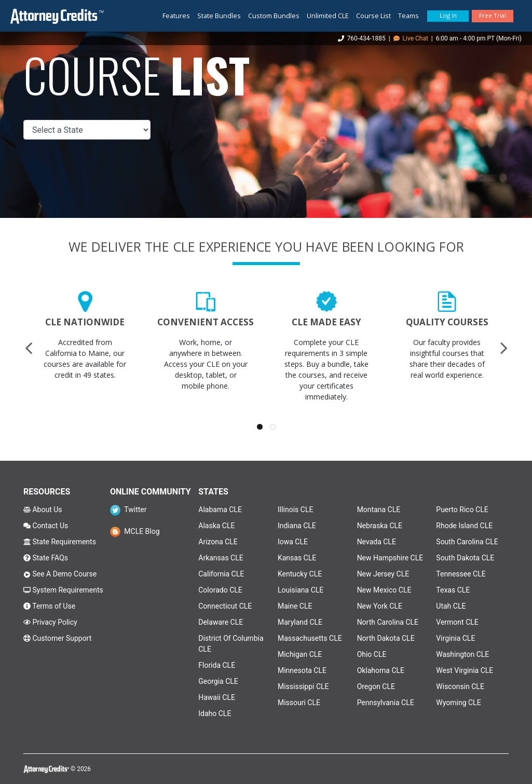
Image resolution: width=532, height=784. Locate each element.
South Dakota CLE (465, 558)
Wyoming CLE (458, 703)
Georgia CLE (218, 681)
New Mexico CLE (384, 590)
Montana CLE (379, 510)
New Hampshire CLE (390, 558)
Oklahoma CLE (381, 670)
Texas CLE (453, 590)
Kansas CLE (297, 558)
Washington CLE (462, 654)
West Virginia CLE (465, 670)
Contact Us (46, 526)
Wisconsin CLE (460, 686)
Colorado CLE (220, 590)
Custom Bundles (274, 16)
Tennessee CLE (461, 574)
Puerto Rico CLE (462, 510)
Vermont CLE (457, 622)
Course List (373, 16)
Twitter (128, 510)
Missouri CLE (299, 703)
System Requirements (63, 590)
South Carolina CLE (467, 542)
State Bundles (219, 16)
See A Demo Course (60, 574)
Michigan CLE (300, 654)
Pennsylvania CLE (386, 703)
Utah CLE (451, 606)
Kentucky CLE (300, 574)
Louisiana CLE (301, 590)
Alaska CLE (216, 526)
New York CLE (380, 606)
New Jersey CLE (383, 574)
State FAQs (46, 558)
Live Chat (411, 38)
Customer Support (57, 638)
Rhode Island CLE (464, 526)
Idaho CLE (215, 713)
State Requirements (60, 542)
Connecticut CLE (225, 606)
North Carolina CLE (388, 622)
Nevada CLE (377, 542)
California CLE (221, 574)
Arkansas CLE (221, 558)
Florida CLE (217, 665)
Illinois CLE (295, 510)
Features (176, 16)
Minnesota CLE (302, 670)
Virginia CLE (455, 638)
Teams (408, 16)
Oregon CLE (376, 686)
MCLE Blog (135, 531)
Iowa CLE (293, 542)
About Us (43, 510)
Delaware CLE (221, 622)
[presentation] (29, 348)
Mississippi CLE (303, 686)
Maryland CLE (300, 622)
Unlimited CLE (328, 16)
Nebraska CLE (380, 526)
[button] (260, 427)
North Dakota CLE (386, 638)
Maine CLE (295, 606)
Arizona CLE (218, 542)
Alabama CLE (220, 510)
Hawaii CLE (217, 697)
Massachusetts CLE (310, 638)
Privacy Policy (50, 622)
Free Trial (493, 15)
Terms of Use (49, 606)
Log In (448, 15)
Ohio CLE (372, 654)
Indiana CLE (297, 526)
